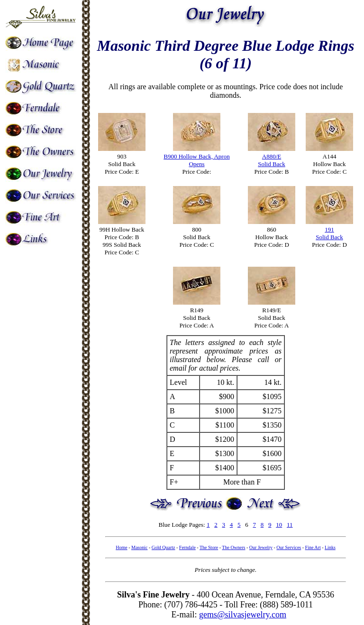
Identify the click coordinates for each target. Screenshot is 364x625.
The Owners (233, 547)
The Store (209, 547)
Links (330, 547)
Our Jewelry (261, 547)
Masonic (139, 547)
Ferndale (187, 547)
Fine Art (313, 547)
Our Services (289, 547)
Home (121, 547)
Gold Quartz (164, 547)
